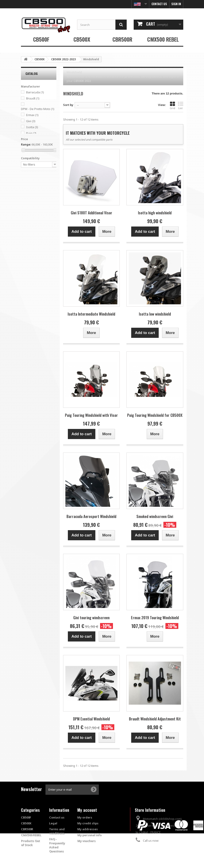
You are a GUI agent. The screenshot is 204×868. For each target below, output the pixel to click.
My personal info (89, 835)
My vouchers (86, 841)
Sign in (176, 4)
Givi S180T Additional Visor (92, 213)
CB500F (41, 39)
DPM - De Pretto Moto (38, 109)
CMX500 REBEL (163, 39)
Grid (172, 105)
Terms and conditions (57, 831)
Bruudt (33, 98)
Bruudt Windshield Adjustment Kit (155, 719)
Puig (31, 133)
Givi (31, 121)
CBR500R (122, 39)
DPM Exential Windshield (91, 719)
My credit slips (88, 823)
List (181, 105)
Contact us (159, 4)
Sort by (68, 105)
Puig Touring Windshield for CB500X (155, 415)
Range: (26, 144)
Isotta (32, 127)
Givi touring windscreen (91, 618)
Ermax (32, 115)
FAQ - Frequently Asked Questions (57, 845)
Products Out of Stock (30, 843)
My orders (85, 817)
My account (87, 810)
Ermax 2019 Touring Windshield (155, 618)
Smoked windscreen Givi (155, 516)
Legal (53, 823)
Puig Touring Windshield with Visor (91, 415)
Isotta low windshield (155, 314)
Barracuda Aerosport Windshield (91, 516)
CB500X (82, 39)
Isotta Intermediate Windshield (91, 314)
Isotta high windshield (155, 213)
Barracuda (35, 92)
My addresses (88, 829)
